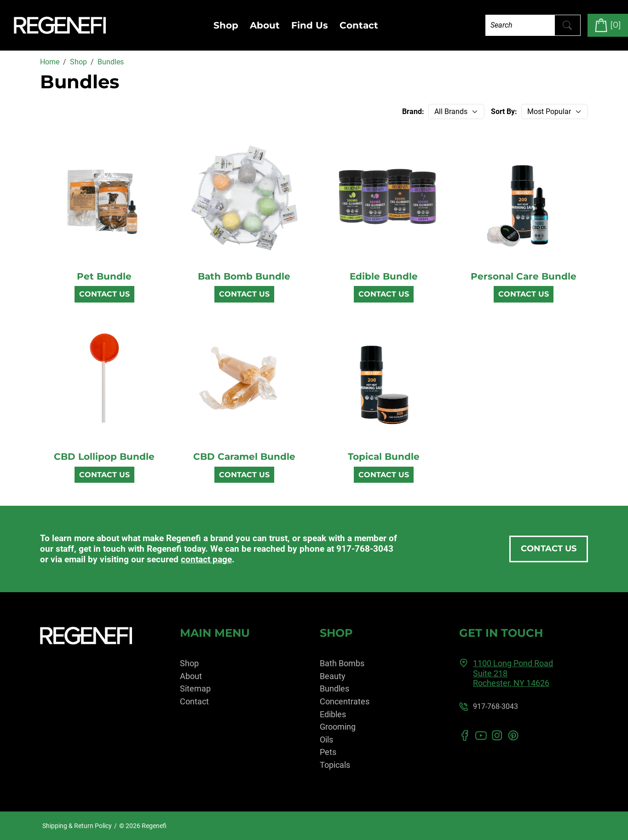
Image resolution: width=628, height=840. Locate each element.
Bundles (334, 689)
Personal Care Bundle (524, 276)
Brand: (413, 111)
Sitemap (195, 689)
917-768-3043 (365, 549)
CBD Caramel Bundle (244, 457)
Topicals (335, 765)
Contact (359, 25)
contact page (206, 559)
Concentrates (345, 701)
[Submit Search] (567, 25)
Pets (328, 752)
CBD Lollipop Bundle (104, 457)
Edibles (333, 714)
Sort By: (504, 111)
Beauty (333, 676)
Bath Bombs (342, 663)
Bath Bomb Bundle (244, 276)
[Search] (520, 25)
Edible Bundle (384, 276)
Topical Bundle (384, 457)
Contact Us (104, 294)
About (265, 25)
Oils (326, 740)
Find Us (310, 25)
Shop (226, 25)
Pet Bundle (104, 276)
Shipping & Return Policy (77, 826)
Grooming (338, 727)
